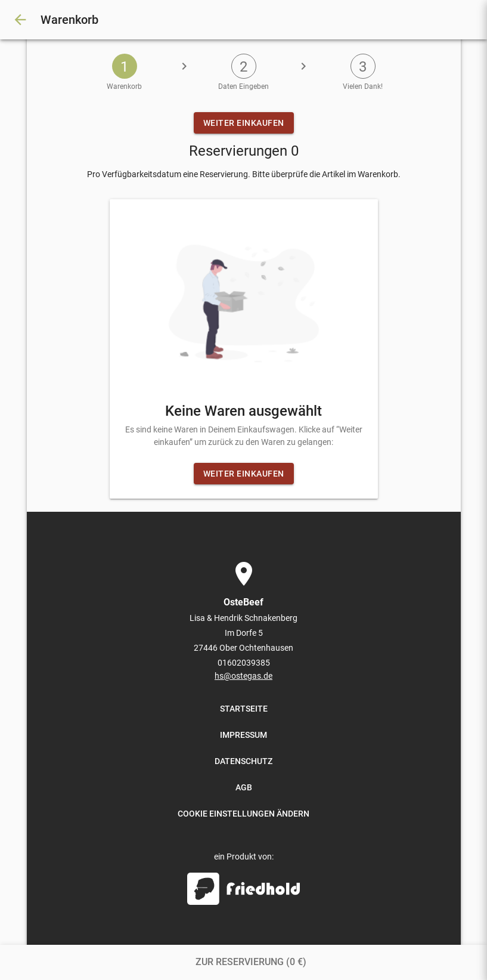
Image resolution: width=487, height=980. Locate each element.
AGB (244, 787)
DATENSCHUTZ (243, 761)
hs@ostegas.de (243, 676)
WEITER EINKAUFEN (244, 123)
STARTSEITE (244, 709)
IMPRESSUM (243, 735)
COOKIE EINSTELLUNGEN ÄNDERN (243, 814)
